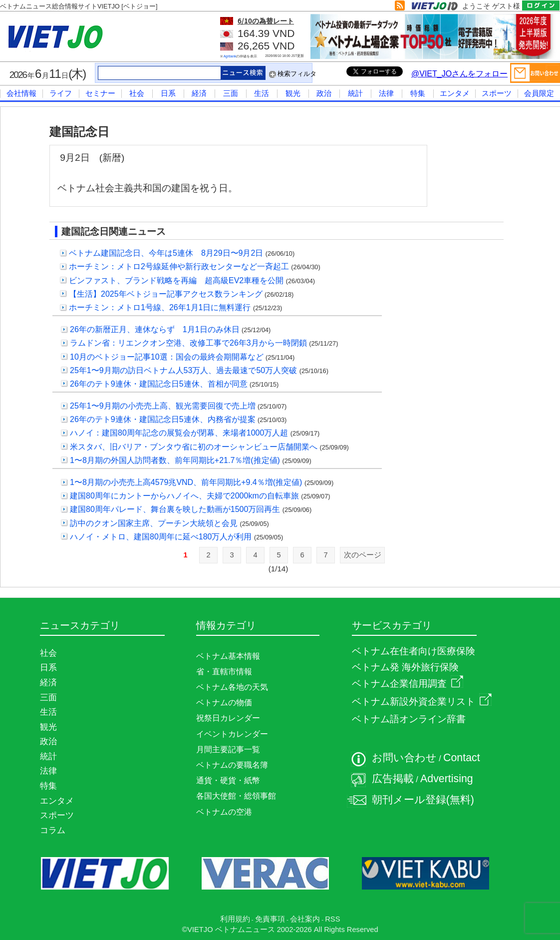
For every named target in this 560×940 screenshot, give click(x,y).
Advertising (447, 779)
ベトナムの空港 (224, 812)
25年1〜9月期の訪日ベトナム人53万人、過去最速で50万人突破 (183, 370)
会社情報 (21, 93)
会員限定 (539, 93)
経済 (199, 93)
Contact (462, 758)
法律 (386, 93)
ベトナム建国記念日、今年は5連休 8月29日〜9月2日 (166, 253)
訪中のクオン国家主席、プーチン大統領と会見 (154, 523)
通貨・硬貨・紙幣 (228, 780)
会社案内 (305, 919)
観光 (293, 93)
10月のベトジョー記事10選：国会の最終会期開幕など (167, 357)
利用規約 (235, 919)
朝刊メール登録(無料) (423, 800)
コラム (53, 830)
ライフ (61, 93)
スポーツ (497, 93)
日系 (168, 93)
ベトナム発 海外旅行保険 (405, 667)
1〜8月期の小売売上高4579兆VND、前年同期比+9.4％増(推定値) (186, 482)
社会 (137, 93)
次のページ (363, 555)
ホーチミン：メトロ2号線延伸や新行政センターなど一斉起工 (179, 266)
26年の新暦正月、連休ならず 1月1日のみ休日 (155, 329)
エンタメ (455, 93)
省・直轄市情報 (224, 672)
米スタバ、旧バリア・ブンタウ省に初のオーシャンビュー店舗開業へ (194, 447)
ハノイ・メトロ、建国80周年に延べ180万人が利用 (161, 537)
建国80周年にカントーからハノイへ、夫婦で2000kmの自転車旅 (184, 496)
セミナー (100, 93)
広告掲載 (393, 779)
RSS (332, 919)
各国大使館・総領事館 (236, 796)
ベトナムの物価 (224, 703)
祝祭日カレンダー (228, 718)
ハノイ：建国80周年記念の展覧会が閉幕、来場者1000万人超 (179, 433)
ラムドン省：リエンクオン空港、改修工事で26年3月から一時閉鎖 (188, 343)
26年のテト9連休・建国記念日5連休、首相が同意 (159, 384)
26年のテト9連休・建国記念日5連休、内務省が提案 (163, 419)
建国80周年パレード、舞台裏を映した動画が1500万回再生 (175, 509)
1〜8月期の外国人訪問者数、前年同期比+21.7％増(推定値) (175, 460)
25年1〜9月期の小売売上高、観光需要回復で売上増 (163, 406)
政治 (324, 93)
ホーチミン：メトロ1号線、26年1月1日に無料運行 (160, 307)
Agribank (230, 56)
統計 (355, 93)
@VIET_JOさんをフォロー (459, 74)
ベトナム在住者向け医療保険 (414, 651)
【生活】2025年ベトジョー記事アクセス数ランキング (166, 294)
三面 (231, 93)
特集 (418, 93)
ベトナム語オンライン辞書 (409, 719)
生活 (262, 93)
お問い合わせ (404, 758)
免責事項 (270, 919)
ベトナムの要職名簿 (232, 765)
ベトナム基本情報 (228, 656)
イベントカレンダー (232, 734)
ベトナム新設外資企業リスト (422, 702)
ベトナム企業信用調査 (408, 684)
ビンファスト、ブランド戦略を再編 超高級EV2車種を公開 (176, 280)
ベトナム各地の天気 (232, 687)
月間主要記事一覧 (228, 749)
